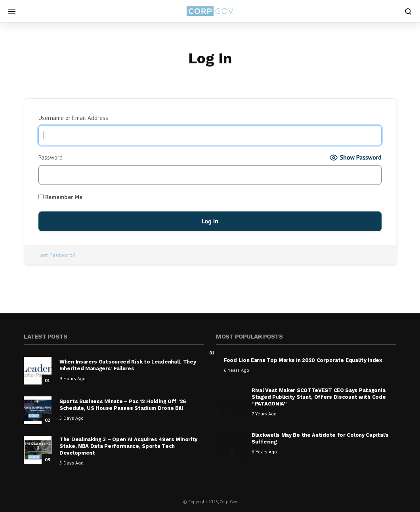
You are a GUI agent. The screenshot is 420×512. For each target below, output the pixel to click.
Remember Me (60, 197)
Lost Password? (57, 255)
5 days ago (72, 418)
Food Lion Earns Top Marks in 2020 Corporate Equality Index (303, 360)
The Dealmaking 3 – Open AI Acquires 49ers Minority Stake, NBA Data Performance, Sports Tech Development (128, 446)
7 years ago (264, 414)
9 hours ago (73, 378)
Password (51, 157)
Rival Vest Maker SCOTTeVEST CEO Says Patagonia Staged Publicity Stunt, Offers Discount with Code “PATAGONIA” (319, 397)
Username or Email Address (73, 118)
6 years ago (237, 370)
